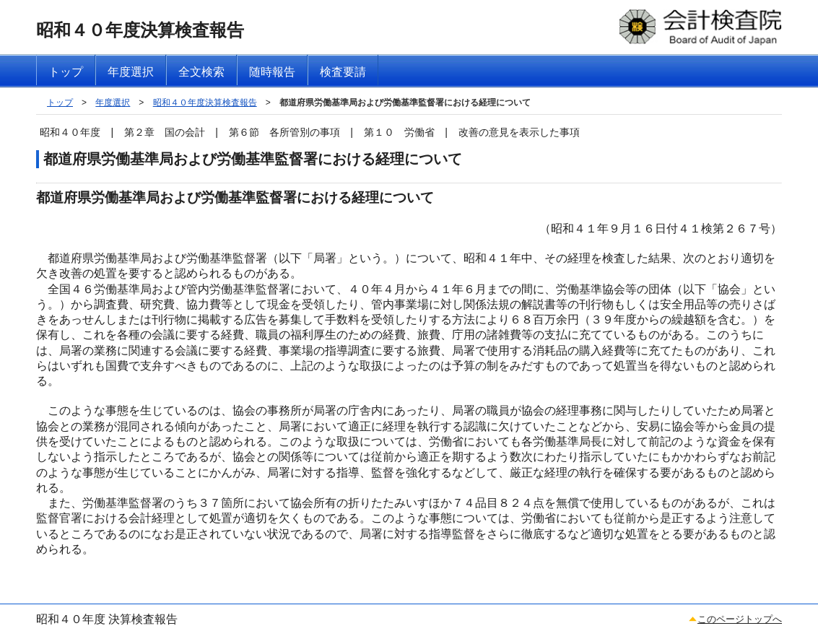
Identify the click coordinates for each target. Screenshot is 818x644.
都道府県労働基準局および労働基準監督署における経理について (405, 103)
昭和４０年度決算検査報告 (205, 103)
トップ (60, 103)
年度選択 (113, 103)
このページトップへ (740, 619)
